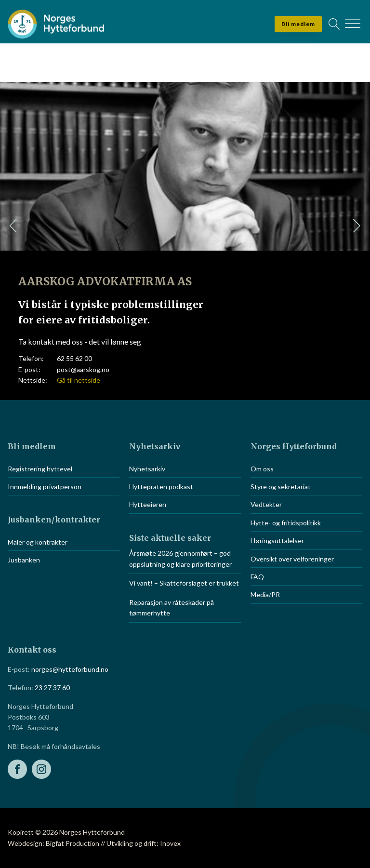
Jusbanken (24, 560)
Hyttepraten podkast (161, 487)
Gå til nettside (79, 380)
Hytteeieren (148, 504)
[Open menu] (353, 24)
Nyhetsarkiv (147, 469)
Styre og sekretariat (281, 487)
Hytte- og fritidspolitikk (286, 523)
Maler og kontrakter (38, 542)
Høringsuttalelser (277, 541)
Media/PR (265, 594)
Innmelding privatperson (45, 487)
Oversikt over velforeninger (292, 559)
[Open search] (334, 24)
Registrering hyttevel (40, 469)
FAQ (257, 577)
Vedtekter (266, 504)
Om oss (262, 469)
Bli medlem (298, 24)
